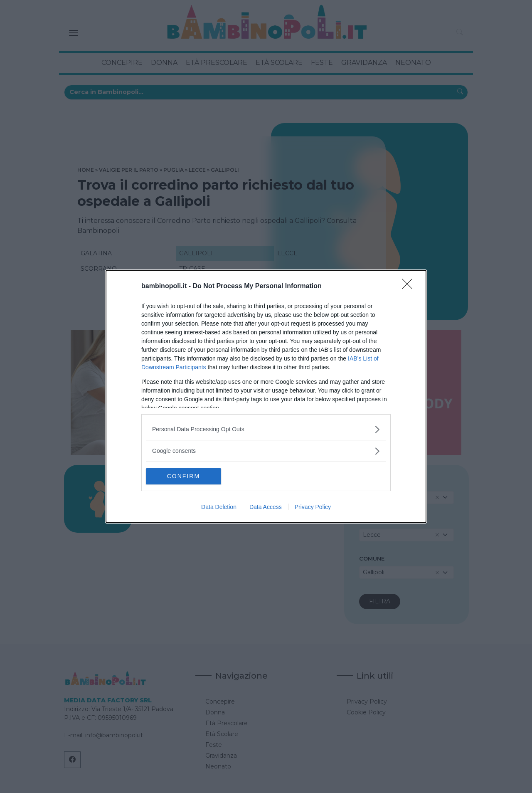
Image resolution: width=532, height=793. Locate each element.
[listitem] (266, 429)
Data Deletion (219, 507)
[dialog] (266, 396)
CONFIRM (185, 476)
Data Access (266, 507)
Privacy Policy (313, 507)
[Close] (410, 286)
